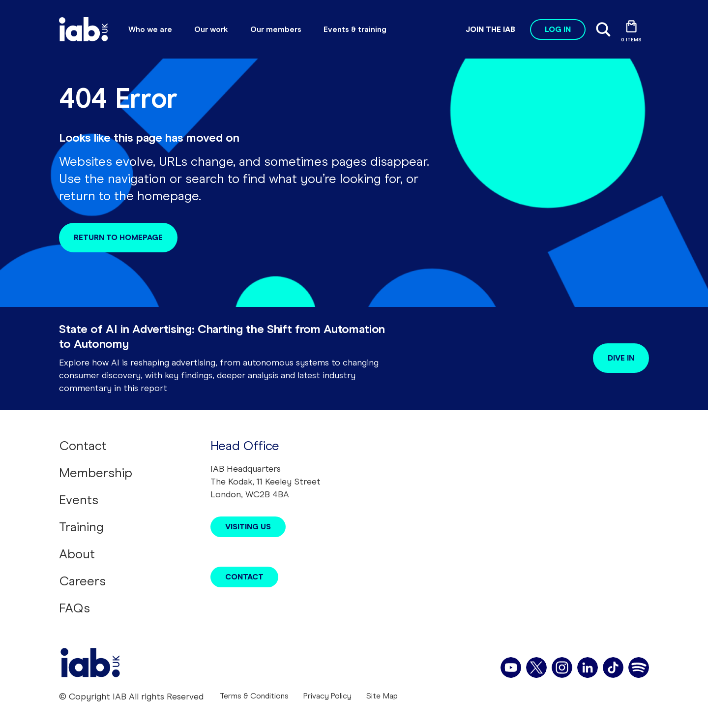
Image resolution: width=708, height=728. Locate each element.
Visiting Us (248, 527)
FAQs (74, 608)
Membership (96, 473)
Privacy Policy (327, 696)
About (77, 554)
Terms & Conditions (254, 696)
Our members (276, 29)
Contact (83, 446)
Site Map (382, 696)
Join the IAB (490, 29)
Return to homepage (118, 237)
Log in (558, 29)
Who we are (150, 29)
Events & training (355, 29)
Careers (82, 581)
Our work (211, 29)
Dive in (621, 358)
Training (81, 527)
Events (79, 500)
